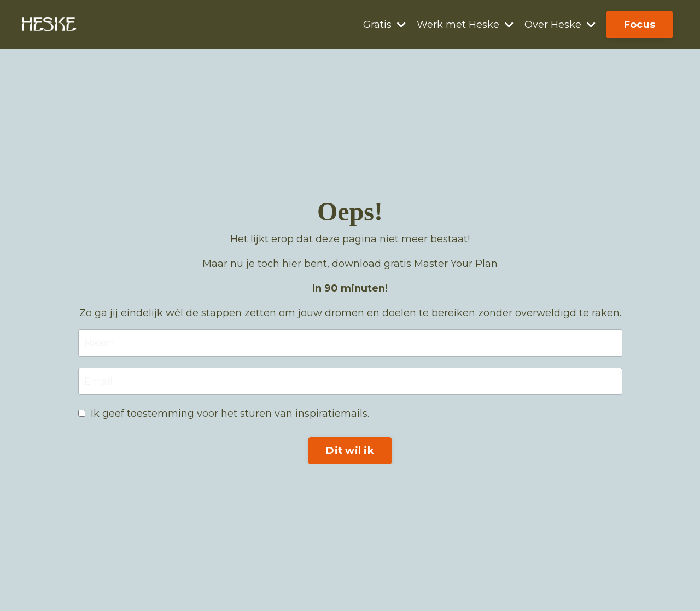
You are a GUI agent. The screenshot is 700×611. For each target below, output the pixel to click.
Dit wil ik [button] (350, 451)
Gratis (384, 25)
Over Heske (560, 25)
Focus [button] (640, 25)
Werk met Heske (465, 25)
